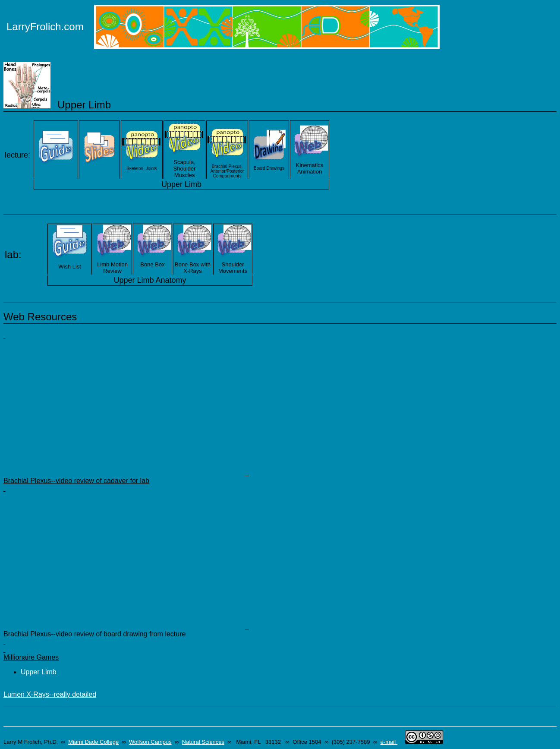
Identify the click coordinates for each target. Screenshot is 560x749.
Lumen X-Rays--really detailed (50, 694)
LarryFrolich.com (45, 27)
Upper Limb (39, 672)
